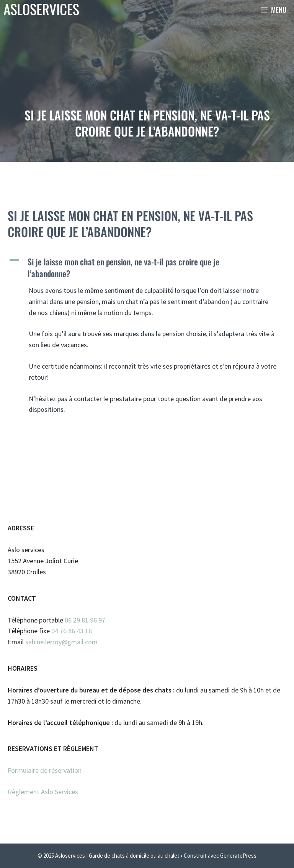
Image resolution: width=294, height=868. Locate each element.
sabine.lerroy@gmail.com (61, 642)
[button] (147, 268)
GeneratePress (238, 856)
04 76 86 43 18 (72, 631)
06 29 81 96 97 (85, 620)
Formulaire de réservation (45, 770)
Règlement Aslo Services (43, 792)
